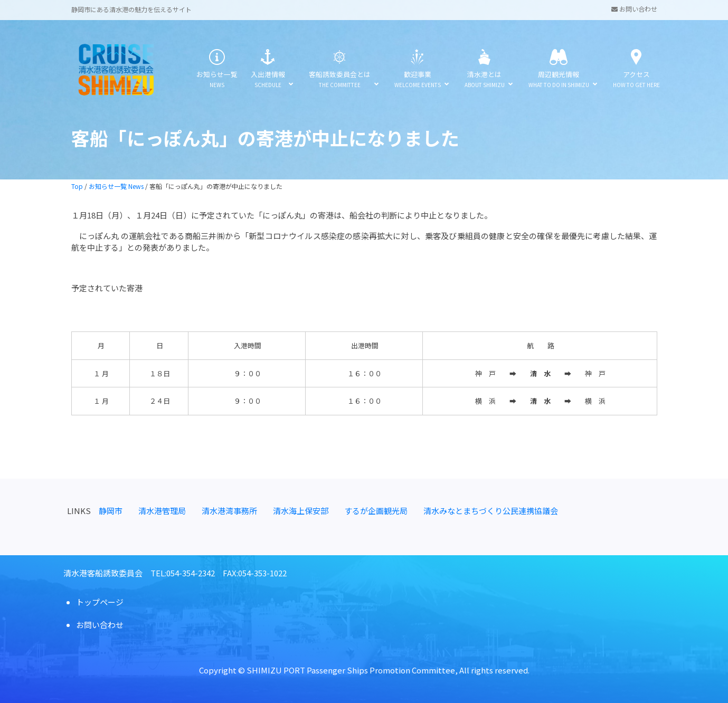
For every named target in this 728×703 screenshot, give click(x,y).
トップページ (100, 602)
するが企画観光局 (376, 511)
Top (77, 186)
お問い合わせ (634, 9)
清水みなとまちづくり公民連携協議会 (491, 511)
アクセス (636, 70)
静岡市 (111, 511)
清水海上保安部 (301, 511)
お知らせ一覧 (217, 70)
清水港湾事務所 (229, 511)
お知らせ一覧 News (116, 186)
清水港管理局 (162, 511)
